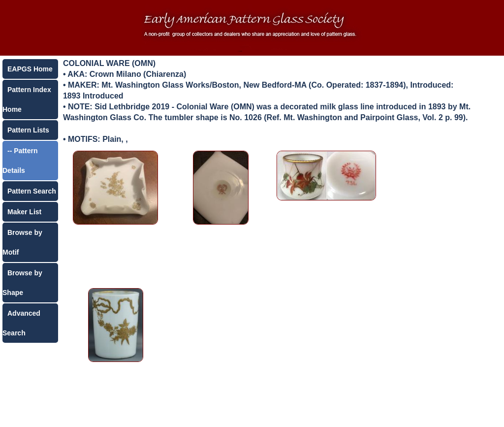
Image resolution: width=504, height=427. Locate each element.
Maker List (24, 212)
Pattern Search (32, 191)
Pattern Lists (28, 130)
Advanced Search (21, 323)
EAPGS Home (30, 69)
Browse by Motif (22, 242)
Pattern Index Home (27, 99)
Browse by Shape (22, 283)
